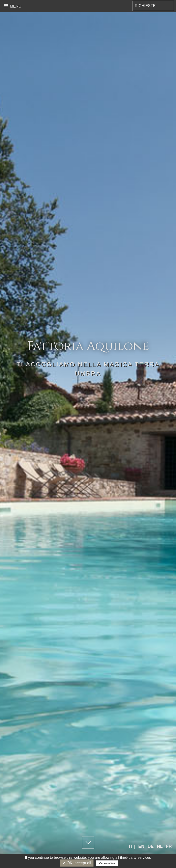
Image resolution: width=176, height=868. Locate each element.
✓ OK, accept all (77, 863)
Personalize (107, 863)
